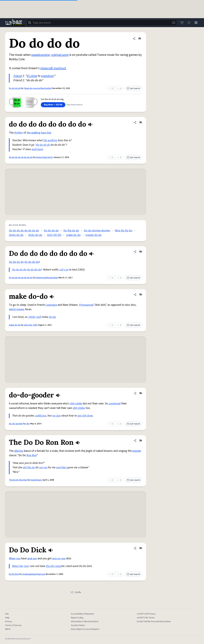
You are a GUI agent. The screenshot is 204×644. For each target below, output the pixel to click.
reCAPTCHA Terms (146, 618)
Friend (18, 76)
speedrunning (41, 55)
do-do (52, 317)
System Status (78, 625)
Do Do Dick (14, 574)
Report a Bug (77, 618)
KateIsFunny (36, 480)
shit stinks (76, 404)
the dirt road (53, 566)
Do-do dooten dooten (97, 231)
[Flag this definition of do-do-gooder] (141, 393)
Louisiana (51, 305)
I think (31, 317)
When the (18, 566)
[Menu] (196, 23)
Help (7, 618)
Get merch (133, 88)
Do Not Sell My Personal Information (154, 622)
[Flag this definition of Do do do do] (140, 39)
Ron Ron (32, 455)
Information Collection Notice (85, 622)
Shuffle (76, 592)
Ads (7, 614)
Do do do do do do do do (24, 231)
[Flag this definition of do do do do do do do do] (141, 122)
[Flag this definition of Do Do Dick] (141, 548)
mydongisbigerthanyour (34, 574)
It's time (32, 76)
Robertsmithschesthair (47, 278)
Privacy (9, 622)
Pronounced (86, 305)
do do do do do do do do (21, 157)
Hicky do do (35, 235)
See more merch (75, 105)
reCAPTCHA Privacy (146, 614)
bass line (46, 133)
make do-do (73, 235)
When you (15, 558)
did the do (29, 467)
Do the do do (71, 231)
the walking (33, 133)
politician (41, 416)
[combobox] (102, 23)
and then (61, 467)
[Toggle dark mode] (189, 23)
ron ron (43, 467)
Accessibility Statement (82, 614)
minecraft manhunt (53, 68)
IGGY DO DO (54, 235)
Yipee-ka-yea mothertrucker (38, 88)
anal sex (32, 558)
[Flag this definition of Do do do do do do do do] (141, 252)
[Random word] (173, 23)
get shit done (85, 416)
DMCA (8, 629)
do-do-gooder (16, 424)
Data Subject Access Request (85, 629)
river (26, 566)
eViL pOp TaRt (31, 325)
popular (137, 451)
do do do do (43, 145)
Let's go (64, 270)
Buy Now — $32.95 (53, 105)
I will (38, 317)
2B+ (28, 424)
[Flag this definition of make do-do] (141, 295)
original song (60, 55)
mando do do (93, 235)
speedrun (47, 76)
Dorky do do (16, 235)
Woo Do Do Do (124, 231)
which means (17, 309)
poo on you (59, 558)
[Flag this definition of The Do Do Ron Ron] (141, 441)
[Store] (182, 23)
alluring (19, 451)
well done (37, 149)
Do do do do (15, 88)
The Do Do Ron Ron (18, 480)
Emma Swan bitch (44, 157)
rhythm (18, 133)
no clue (56, 416)
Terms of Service (13, 625)
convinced (115, 404)
